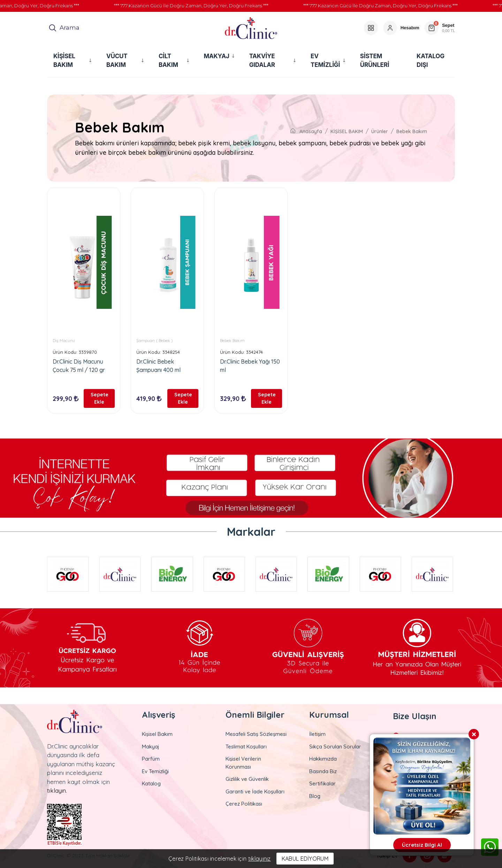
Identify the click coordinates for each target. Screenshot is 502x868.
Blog (315, 796)
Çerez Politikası (244, 804)
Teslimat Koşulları (246, 747)
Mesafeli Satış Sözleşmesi (256, 734)
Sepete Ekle (100, 398)
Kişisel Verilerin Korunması (243, 763)
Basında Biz (323, 771)
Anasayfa (306, 131)
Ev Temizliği (155, 771)
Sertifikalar (322, 783)
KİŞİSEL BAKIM (347, 131)
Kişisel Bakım (157, 734)
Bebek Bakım (412, 131)
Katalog (151, 783)
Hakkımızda (323, 759)
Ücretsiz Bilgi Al (422, 845)
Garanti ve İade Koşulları (255, 791)
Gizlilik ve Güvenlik (247, 779)
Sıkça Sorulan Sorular (335, 747)
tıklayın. (57, 790)
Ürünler (380, 131)
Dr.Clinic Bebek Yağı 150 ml (250, 366)
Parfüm (151, 759)
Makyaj (151, 747)
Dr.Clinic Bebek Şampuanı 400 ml (158, 366)
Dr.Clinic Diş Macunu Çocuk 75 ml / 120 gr (79, 366)
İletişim (317, 734)
